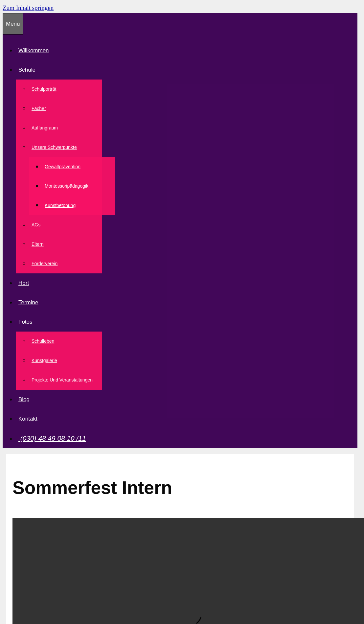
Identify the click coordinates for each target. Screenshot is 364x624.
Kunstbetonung (60, 205)
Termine (28, 302)
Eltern (38, 244)
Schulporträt (44, 89)
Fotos (27, 322)
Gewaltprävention (63, 167)
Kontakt (28, 419)
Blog (24, 399)
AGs (36, 225)
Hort (24, 283)
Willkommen (34, 50)
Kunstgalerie (44, 360)
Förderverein (45, 264)
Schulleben (43, 341)
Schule (28, 70)
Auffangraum (45, 128)
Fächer (39, 108)
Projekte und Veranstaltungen (62, 380)
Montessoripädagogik (67, 186)
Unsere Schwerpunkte (56, 147)
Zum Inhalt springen (28, 8)
